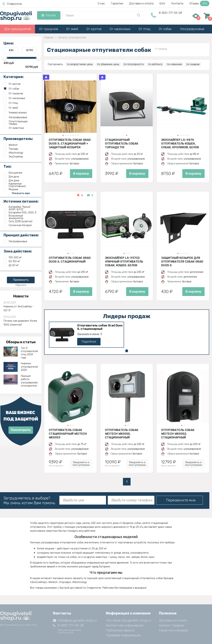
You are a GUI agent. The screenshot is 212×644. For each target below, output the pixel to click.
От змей (72, 29)
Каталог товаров (171, 625)
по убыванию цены (108, 64)
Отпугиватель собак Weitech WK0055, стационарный (122, 434)
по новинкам (174, 64)
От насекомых (120, 29)
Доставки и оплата (141, 3)
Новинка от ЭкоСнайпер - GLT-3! (19, 308)
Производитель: (18, 139)
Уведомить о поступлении (81, 464)
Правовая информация (123, 635)
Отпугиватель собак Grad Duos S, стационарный (70, 260)
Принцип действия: (21, 235)
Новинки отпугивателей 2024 (30, 367)
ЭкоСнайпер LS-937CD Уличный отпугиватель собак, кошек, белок (124, 261)
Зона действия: (18, 251)
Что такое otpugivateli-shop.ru (129, 620)
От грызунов (49, 29)
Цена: (9, 43)
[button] (63, 135)
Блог (162, 3)
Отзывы (199, 3)
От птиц (145, 29)
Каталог (49, 15)
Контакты (177, 3)
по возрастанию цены (80, 64)
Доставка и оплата (173, 620)
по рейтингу (155, 64)
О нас (101, 3)
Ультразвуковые (192, 29)
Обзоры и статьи (21, 342)
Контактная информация (125, 625)
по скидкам (193, 64)
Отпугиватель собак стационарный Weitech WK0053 (68, 434)
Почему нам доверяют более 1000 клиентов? (20, 323)
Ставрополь (12, 4)
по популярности (134, 64)
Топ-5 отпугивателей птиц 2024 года (30, 353)
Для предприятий (18, 29)
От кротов (94, 29)
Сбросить (21, 285)
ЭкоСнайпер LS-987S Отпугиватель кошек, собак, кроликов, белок (180, 143)
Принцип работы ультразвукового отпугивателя (30, 381)
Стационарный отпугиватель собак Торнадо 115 (122, 143)
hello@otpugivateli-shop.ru (75, 620)
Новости (21, 296)
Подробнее (89, 342)
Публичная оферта (120, 630)
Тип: (8, 166)
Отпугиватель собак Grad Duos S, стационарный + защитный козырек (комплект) (70, 143)
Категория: (14, 77)
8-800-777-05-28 (170, 13)
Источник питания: (21, 201)
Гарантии (117, 3)
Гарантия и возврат (174, 630)
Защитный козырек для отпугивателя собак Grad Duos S (182, 261)
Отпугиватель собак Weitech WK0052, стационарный (178, 434)
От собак (165, 29)
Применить (21, 280)
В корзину (81, 174)
